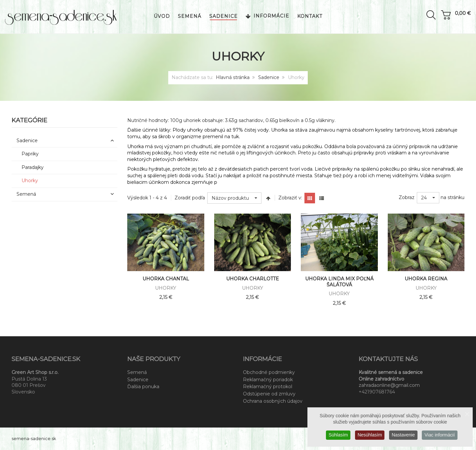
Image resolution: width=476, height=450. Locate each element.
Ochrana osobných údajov (273, 401)
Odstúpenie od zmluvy (269, 394)
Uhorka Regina (426, 279)
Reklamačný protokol (268, 387)
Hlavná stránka (233, 77)
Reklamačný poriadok (268, 380)
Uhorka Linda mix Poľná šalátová (339, 282)
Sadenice (269, 77)
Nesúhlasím (370, 435)
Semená (137, 372)
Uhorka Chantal (166, 279)
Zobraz (407, 197)
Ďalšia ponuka (143, 387)
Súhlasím (338, 435)
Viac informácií (440, 435)
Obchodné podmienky (269, 372)
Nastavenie (403, 435)
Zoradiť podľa (190, 198)
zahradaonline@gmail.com (389, 385)
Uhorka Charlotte (253, 279)
